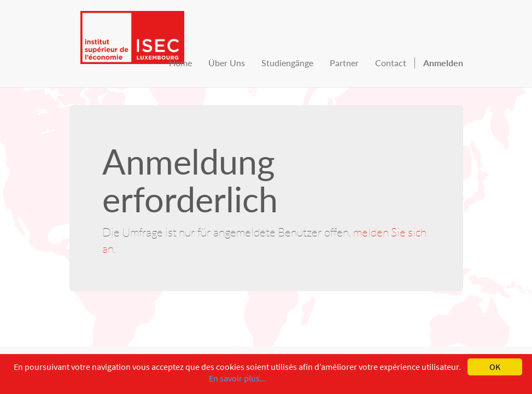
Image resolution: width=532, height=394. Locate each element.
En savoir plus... (238, 378)
